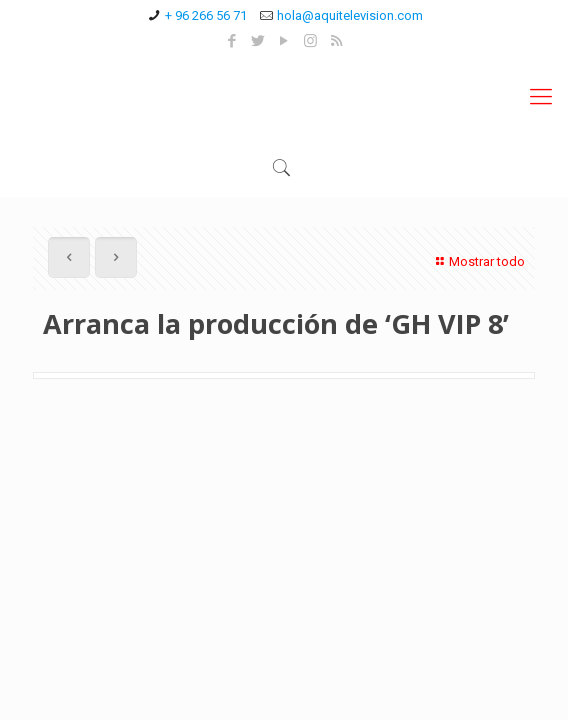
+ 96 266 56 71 (206, 15)
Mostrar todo (478, 261)
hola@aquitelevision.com (350, 15)
